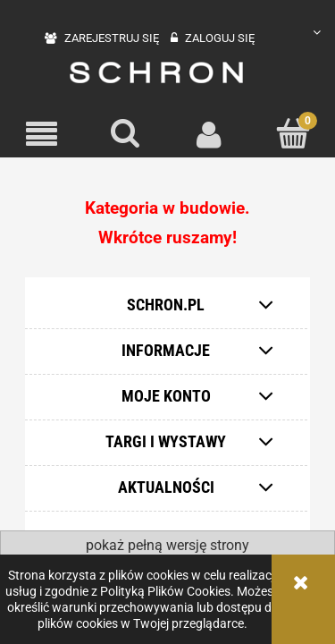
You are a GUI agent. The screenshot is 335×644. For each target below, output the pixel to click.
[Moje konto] (210, 134)
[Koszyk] (293, 133)
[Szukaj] (126, 133)
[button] (42, 135)
